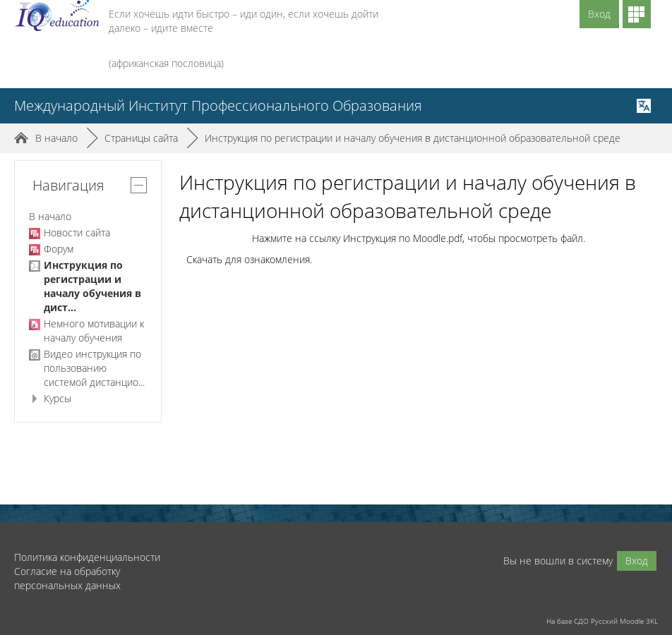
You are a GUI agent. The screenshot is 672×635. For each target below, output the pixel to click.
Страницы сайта (141, 138)
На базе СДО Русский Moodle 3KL (602, 621)
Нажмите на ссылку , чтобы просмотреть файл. (419, 238)
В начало (50, 216)
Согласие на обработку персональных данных (67, 578)
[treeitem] (88, 217)
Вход (599, 14)
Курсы (58, 398)
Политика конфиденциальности (87, 557)
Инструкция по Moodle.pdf (403, 238)
